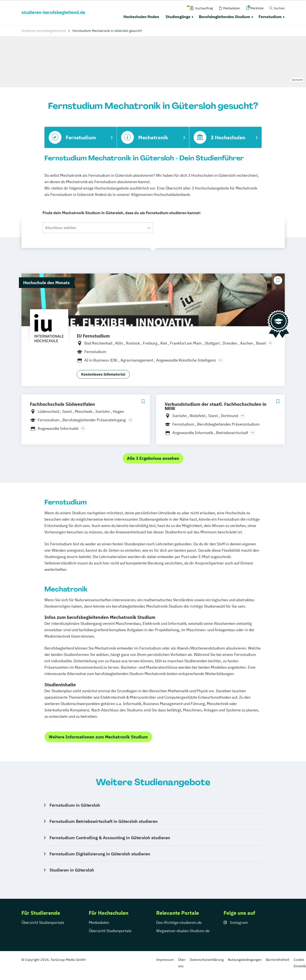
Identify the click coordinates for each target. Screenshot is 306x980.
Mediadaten (99, 922)
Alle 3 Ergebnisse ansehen (153, 458)
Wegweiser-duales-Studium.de (183, 931)
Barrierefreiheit (278, 960)
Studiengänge (178, 17)
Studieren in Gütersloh (72, 870)
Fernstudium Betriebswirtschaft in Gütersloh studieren (104, 821)
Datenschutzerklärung (207, 960)
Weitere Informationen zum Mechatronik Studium (98, 737)
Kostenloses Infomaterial (103, 374)
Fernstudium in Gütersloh (75, 805)
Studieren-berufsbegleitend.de (44, 31)
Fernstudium (270, 17)
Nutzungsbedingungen (245, 960)
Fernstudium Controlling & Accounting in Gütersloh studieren (110, 838)
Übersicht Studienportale (43, 922)
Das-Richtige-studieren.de (179, 922)
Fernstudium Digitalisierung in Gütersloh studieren (100, 854)
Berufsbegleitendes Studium (225, 17)
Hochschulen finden (141, 17)
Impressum (165, 960)
